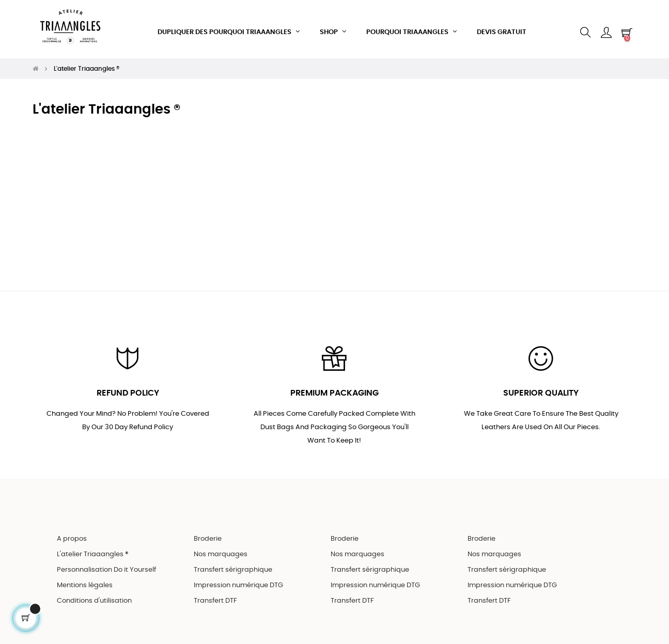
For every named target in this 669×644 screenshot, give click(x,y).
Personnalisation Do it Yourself (106, 565)
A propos (72, 534)
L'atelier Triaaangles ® (93, 549)
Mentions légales (85, 580)
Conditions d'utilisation (94, 596)
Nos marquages (221, 549)
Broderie (208, 534)
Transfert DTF (215, 596)
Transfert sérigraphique (233, 565)
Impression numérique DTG (238, 580)
